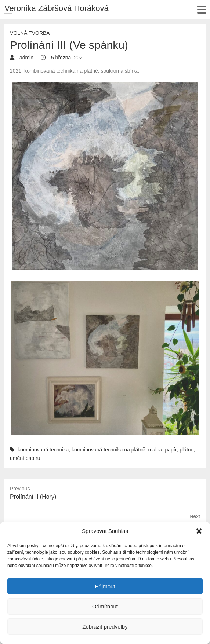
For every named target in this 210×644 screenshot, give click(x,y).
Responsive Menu (201, 10)
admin (26, 58)
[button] (199, 531)
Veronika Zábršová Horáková (57, 8)
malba (155, 450)
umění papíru (25, 458)
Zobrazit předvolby (105, 627)
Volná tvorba (30, 33)
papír (171, 450)
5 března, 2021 (67, 58)
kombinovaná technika (43, 450)
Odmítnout (105, 606)
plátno (187, 450)
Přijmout (105, 586)
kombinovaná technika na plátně (108, 450)
